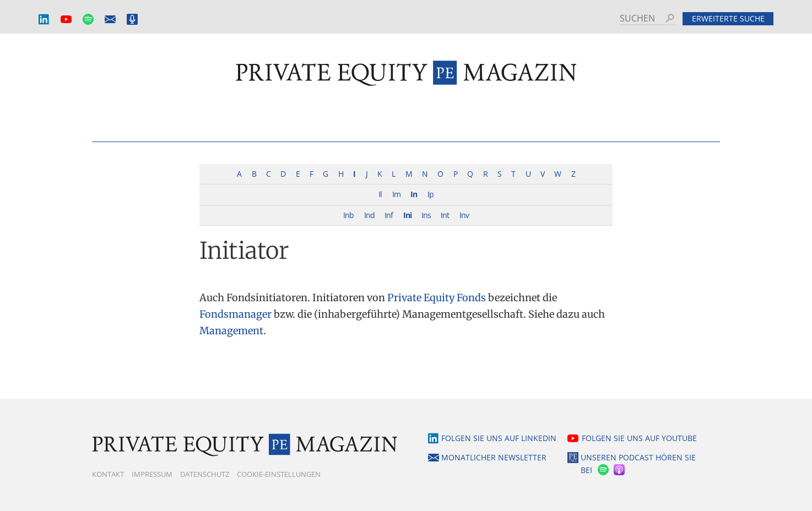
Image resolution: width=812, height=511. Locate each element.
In (414, 194)
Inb (348, 215)
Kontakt (108, 474)
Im (396, 194)
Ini (407, 215)
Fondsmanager (236, 314)
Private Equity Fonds (437, 298)
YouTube (66, 20)
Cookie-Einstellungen (279, 474)
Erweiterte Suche (728, 18)
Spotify (88, 20)
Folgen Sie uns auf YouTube (639, 438)
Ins (426, 215)
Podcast (132, 20)
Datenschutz (205, 474)
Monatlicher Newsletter (110, 20)
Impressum (152, 474)
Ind (369, 215)
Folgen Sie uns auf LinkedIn (499, 438)
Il (380, 194)
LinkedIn (44, 20)
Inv (464, 215)
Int (445, 215)
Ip (431, 194)
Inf (389, 215)
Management (231, 331)
